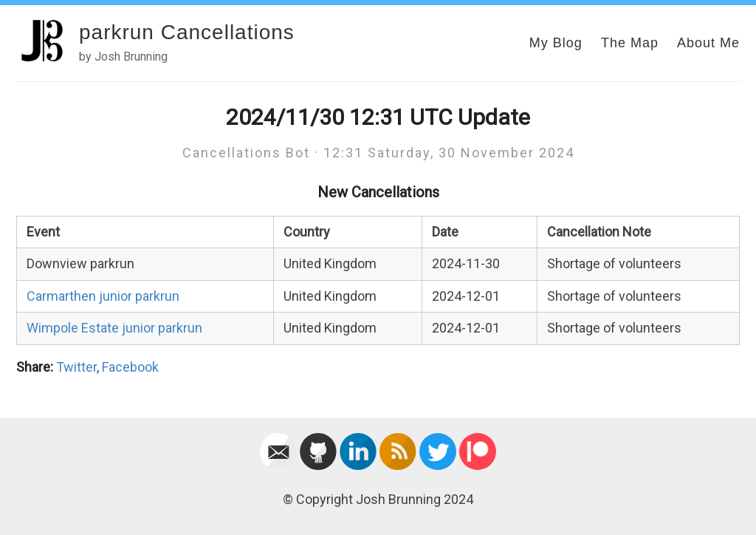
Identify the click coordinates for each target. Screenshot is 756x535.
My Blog (556, 43)
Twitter (76, 367)
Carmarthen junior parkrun (103, 296)
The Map (630, 43)
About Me (708, 43)
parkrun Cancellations (187, 32)
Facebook (130, 367)
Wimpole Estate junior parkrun (114, 328)
